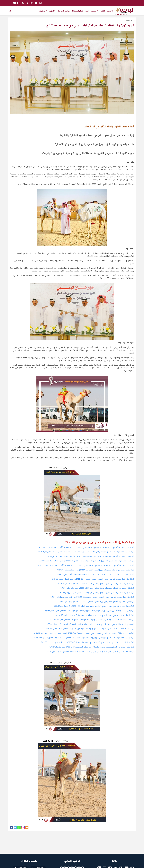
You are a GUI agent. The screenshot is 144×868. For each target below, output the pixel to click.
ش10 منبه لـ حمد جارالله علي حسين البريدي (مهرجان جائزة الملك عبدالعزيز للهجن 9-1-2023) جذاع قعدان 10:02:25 (90, 629)
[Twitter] (15, 828)
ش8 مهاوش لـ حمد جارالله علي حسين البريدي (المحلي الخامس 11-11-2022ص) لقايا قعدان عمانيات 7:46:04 (92, 597)
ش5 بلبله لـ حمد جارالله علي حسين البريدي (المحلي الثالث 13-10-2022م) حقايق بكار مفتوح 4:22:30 (96, 574)
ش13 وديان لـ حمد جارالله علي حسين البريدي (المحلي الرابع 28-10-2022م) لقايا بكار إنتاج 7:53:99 (97, 593)
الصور (87, 11)
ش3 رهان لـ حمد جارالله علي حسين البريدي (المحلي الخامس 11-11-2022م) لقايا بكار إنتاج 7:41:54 (96, 602)
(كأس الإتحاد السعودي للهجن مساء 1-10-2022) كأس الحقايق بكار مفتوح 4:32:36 (70, 565)
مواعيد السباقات (64, 11)
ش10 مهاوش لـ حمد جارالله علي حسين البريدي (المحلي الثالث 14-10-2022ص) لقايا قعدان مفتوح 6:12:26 (93, 579)
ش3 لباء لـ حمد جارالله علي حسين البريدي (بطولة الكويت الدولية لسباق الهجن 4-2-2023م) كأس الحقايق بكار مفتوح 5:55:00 (86, 561)
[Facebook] (11, 828)
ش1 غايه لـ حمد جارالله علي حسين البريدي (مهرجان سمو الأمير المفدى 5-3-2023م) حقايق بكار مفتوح (95, 615)
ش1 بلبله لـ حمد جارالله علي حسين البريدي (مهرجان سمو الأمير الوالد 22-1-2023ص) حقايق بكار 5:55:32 (94, 606)
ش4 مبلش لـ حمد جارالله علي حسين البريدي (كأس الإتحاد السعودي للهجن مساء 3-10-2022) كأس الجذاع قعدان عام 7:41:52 (86, 552)
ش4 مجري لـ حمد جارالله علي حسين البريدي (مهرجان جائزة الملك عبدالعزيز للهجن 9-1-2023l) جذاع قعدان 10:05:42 (90, 624)
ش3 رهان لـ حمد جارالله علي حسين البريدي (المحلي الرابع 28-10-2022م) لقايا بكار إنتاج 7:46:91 (97, 588)
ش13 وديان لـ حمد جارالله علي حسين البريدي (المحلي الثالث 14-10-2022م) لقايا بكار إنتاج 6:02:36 (96, 583)
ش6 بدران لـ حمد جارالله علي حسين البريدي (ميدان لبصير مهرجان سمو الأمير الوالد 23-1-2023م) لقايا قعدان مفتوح (90, 611)
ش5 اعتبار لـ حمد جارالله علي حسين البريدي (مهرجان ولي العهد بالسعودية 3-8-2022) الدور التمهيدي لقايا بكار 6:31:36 (88, 642)
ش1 (133, 565)
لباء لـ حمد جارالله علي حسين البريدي (116, 565)
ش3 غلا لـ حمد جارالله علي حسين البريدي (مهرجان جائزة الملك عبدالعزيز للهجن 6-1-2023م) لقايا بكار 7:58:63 (92, 620)
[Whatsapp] (19, 828)
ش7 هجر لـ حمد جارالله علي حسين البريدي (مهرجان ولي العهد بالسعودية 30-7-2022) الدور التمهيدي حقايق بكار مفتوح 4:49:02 (84, 633)
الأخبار (102, 11)
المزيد (52, 11)
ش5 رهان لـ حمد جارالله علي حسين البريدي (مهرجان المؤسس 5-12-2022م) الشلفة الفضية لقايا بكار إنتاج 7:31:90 (90, 556)
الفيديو (95, 11)
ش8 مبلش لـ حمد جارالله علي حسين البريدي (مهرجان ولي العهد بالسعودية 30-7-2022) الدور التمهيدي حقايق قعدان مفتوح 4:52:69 (83, 638)
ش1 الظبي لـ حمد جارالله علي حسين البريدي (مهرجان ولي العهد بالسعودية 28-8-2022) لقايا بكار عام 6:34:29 (92, 647)
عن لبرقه (43, 11)
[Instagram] (23, 828)
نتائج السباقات (77, 11)
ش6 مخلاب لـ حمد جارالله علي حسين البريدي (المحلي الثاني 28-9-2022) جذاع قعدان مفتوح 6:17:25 (96, 570)
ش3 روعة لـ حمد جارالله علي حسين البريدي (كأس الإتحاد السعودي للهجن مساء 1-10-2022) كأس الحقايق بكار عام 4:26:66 (87, 547)
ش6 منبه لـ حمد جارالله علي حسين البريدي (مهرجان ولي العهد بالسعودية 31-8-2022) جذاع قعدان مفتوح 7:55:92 (90, 651)
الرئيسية (110, 11)
